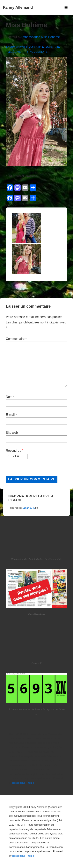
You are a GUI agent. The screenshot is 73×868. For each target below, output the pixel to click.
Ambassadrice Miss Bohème (40, 37)
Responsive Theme (23, 783)
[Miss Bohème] (34, 47)
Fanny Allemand (18, 7)
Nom (9, 397)
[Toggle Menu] (66, 8)
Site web (12, 433)
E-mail (10, 415)
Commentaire (16, 339)
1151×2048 (29, 508)
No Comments (39, 52)
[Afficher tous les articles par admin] (48, 47)
